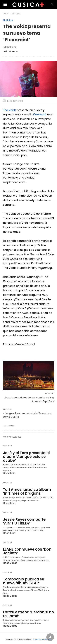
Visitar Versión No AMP (42, 639)
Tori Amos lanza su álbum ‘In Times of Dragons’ (27, 491)
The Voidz (10, 110)
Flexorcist (39, 114)
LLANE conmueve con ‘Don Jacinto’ (27, 551)
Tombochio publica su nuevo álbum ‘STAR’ (24, 581)
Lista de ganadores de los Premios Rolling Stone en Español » (29, 399)
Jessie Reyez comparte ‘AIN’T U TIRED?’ (24, 521)
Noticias (16, 14)
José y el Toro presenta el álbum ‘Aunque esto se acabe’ (26, 457)
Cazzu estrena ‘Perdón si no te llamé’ (28, 614)
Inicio (6, 14)
